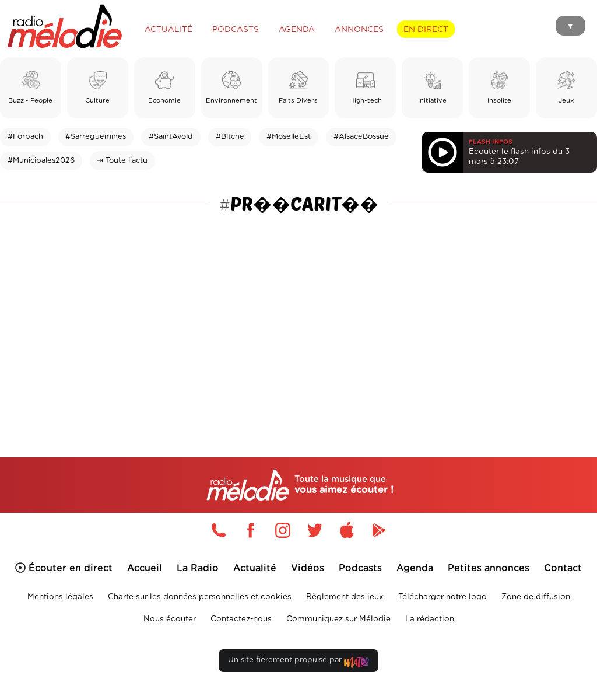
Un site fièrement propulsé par (298, 662)
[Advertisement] (298, 308)
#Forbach (25, 137)
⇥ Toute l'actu (122, 161)
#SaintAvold (171, 137)
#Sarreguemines (96, 137)
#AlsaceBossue (361, 137)
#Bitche (230, 137)
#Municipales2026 (41, 161)
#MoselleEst (289, 137)
